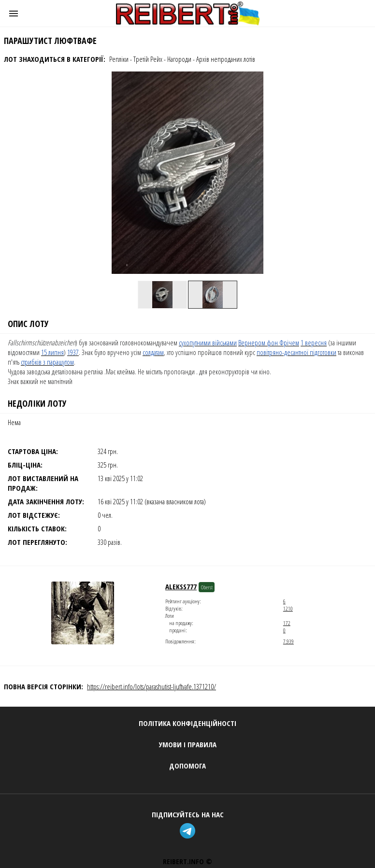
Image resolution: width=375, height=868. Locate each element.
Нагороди (179, 59)
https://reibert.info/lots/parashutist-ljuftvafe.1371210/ (151, 686)
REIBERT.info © (187, 861)
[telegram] (187, 832)
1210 (288, 608)
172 (287, 623)
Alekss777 (181, 586)
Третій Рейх (148, 59)
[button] (14, 14)
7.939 (288, 641)
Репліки (119, 59)
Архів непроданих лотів (226, 59)
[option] (162, 295)
